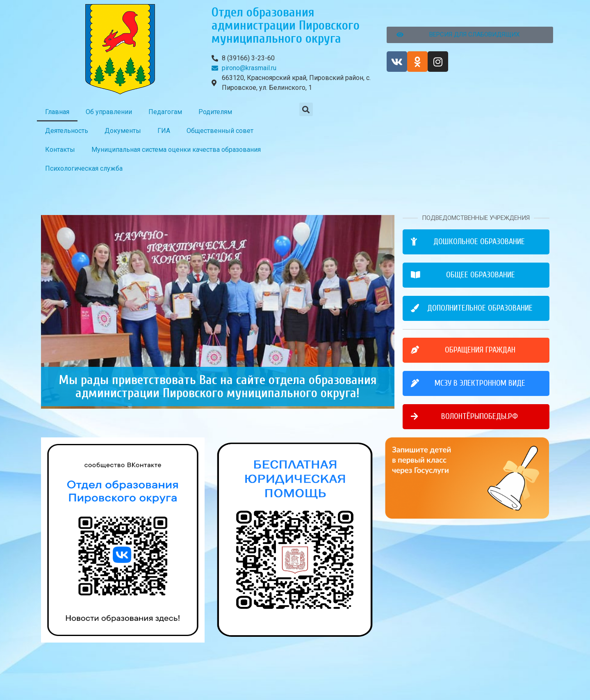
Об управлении (109, 112)
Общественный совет (220, 131)
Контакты (60, 150)
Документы (123, 131)
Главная (57, 112)
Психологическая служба (84, 168)
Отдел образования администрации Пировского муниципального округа (286, 25)
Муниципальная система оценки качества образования (176, 150)
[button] (306, 109)
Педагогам (165, 112)
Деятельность (67, 131)
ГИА (164, 131)
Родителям (215, 112)
